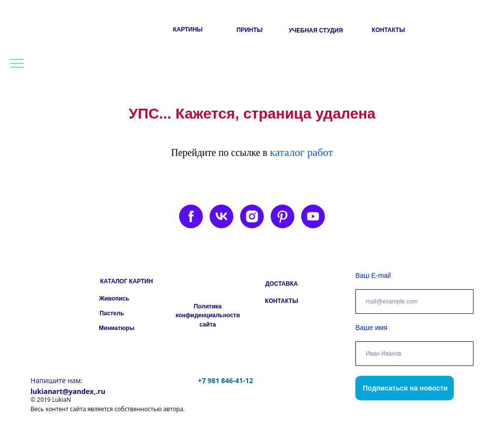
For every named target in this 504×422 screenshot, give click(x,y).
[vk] (221, 216)
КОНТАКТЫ (388, 30)
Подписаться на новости (405, 388)
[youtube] (313, 216)
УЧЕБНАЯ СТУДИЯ (315, 30)
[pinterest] (283, 216)
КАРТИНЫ (188, 30)
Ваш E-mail (373, 275)
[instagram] (252, 216)
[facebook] (191, 216)
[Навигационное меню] (17, 64)
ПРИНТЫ (250, 30)
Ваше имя (371, 328)
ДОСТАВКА (282, 284)
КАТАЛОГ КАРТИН (126, 281)
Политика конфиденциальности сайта (208, 316)
